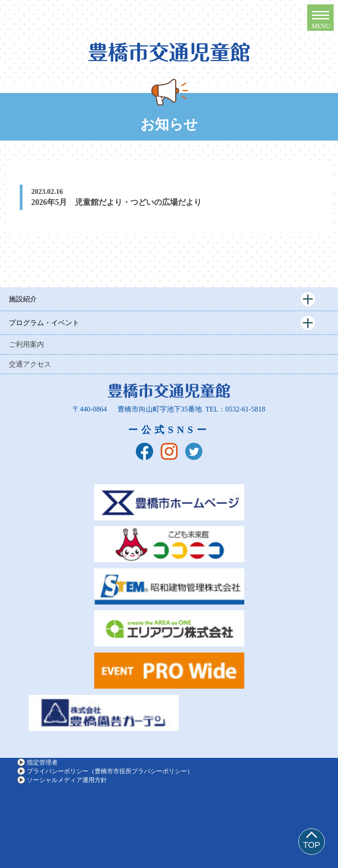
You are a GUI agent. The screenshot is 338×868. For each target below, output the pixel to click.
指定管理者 (42, 762)
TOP (311, 845)
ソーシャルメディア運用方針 (67, 780)
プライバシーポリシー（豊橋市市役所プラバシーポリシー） (110, 771)
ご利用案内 (26, 344)
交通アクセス (30, 364)
